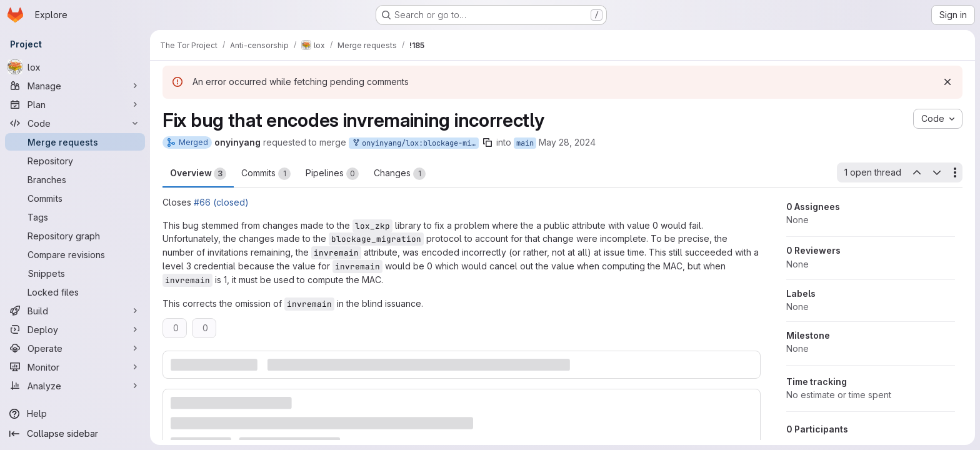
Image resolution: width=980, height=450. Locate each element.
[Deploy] (75, 329)
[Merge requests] (75, 142)
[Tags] (75, 217)
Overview (198, 174)
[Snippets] (75, 273)
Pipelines (332, 174)
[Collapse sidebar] (75, 434)
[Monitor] (75, 367)
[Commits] (75, 198)
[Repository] (75, 161)
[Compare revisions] (75, 254)
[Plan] (75, 104)
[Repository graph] (75, 236)
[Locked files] (75, 292)
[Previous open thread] (916, 172)
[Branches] (75, 179)
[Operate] (75, 348)
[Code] (75, 123)
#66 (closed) (221, 202)
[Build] (75, 311)
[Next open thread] (937, 172)
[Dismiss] (947, 82)
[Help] (75, 414)
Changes (400, 174)
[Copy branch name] (487, 142)
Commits (266, 174)
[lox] (75, 67)
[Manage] (75, 86)
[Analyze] (75, 386)
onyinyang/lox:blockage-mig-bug (415, 143)
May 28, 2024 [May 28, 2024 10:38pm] (567, 142)
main (525, 143)
